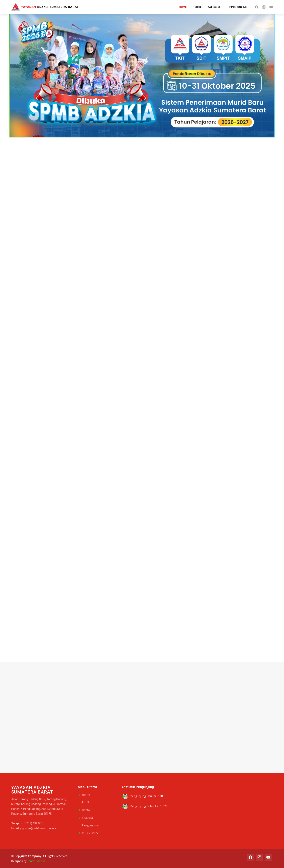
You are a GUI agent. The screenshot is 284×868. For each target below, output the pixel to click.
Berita (86, 810)
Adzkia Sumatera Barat (45, 7)
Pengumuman (91, 825)
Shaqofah (88, 818)
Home (183, 7)
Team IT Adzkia (36, 861)
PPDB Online (238, 7)
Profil (197, 7)
